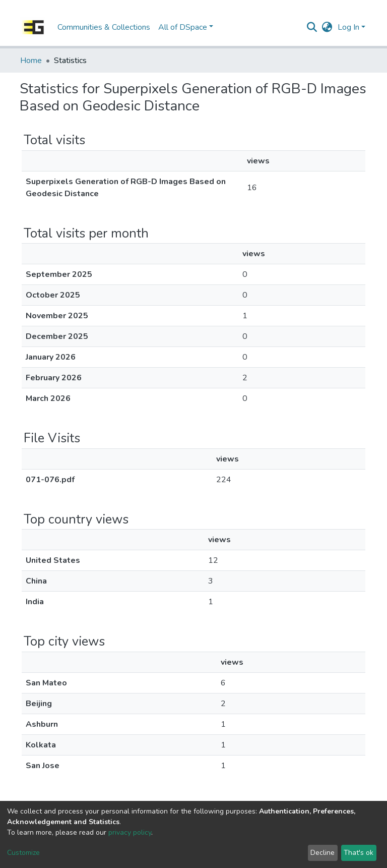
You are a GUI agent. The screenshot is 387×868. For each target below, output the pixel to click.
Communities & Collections (104, 27)
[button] (327, 27)
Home (31, 61)
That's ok (359, 853)
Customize (23, 853)
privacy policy (130, 832)
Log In (348, 27)
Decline (322, 853)
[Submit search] (312, 27)
